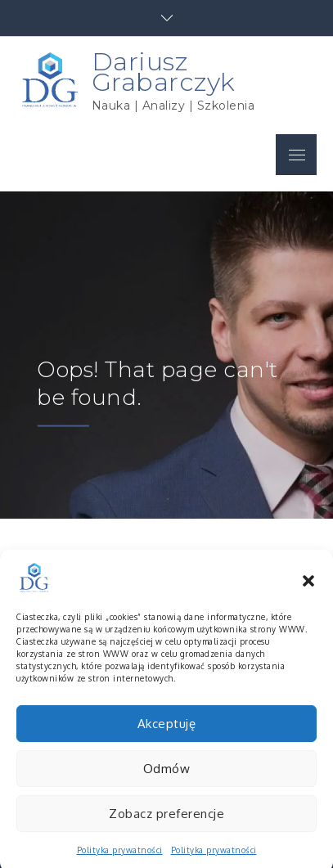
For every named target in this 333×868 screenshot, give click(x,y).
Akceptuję (167, 734)
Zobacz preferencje (166, 824)
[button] (308, 589)
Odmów (167, 779)
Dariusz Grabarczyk (164, 72)
